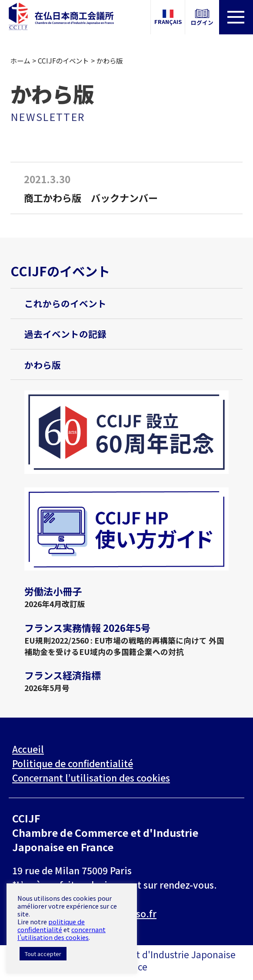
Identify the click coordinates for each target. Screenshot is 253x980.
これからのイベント (65, 303)
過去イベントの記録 (65, 334)
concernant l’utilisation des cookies (62, 933)
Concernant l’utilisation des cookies (91, 778)
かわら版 (43, 365)
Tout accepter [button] (43, 954)
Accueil (28, 749)
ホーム (20, 60)
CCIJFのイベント (63, 60)
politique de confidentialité (51, 925)
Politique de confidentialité (73, 763)
